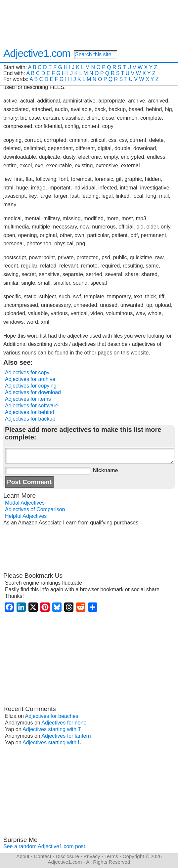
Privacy (92, 856)
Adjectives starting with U (52, 743)
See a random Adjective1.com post (44, 846)
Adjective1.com (37, 53)
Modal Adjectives (25, 503)
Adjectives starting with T (52, 729)
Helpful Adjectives (26, 516)
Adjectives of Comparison (35, 509)
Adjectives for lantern (66, 736)
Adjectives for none (64, 723)
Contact (42, 856)
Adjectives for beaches (52, 716)
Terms (111, 856)
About (23, 856)
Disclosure (67, 856)
